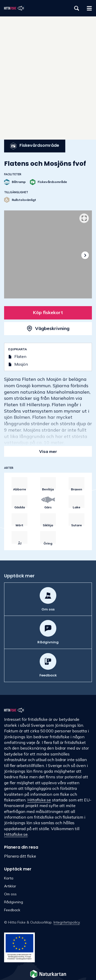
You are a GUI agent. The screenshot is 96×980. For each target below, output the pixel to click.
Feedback (12, 910)
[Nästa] (85, 255)
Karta (9, 878)
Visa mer (48, 451)
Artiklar (10, 886)
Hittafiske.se (39, 800)
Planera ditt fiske (20, 856)
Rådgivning (14, 902)
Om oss (10, 894)
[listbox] (48, 254)
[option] (48, 254)
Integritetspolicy (67, 922)
